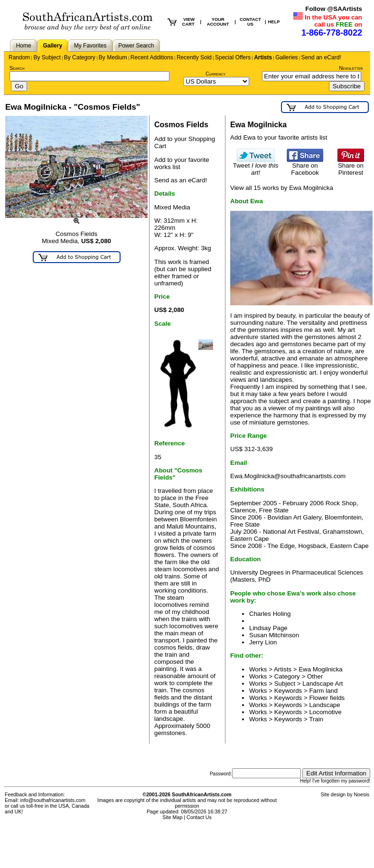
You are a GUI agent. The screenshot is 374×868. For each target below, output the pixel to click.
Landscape (324, 705)
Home (24, 46)
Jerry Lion (263, 642)
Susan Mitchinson (274, 635)
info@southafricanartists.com (53, 800)
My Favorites (90, 46)
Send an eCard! (321, 57)
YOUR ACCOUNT (218, 22)
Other (315, 676)
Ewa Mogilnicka (321, 669)
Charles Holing (270, 614)
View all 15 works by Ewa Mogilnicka (282, 188)
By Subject (47, 57)
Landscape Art (323, 684)
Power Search (136, 46)
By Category (80, 57)
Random (19, 57)
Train (316, 719)
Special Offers (233, 57)
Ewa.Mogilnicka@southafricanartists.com (288, 476)
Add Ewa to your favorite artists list (279, 137)
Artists (263, 57)
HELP (274, 22)
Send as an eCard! (181, 180)
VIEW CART (188, 22)
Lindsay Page (268, 628)
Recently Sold (194, 57)
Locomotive (325, 712)
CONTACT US (250, 22)
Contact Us (199, 817)
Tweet (256, 166)
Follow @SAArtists (334, 9)
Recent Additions (152, 57)
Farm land (323, 691)
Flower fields (327, 698)
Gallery (52, 46)
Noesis (361, 794)
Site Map (172, 817)
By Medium (113, 57)
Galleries (286, 57)
